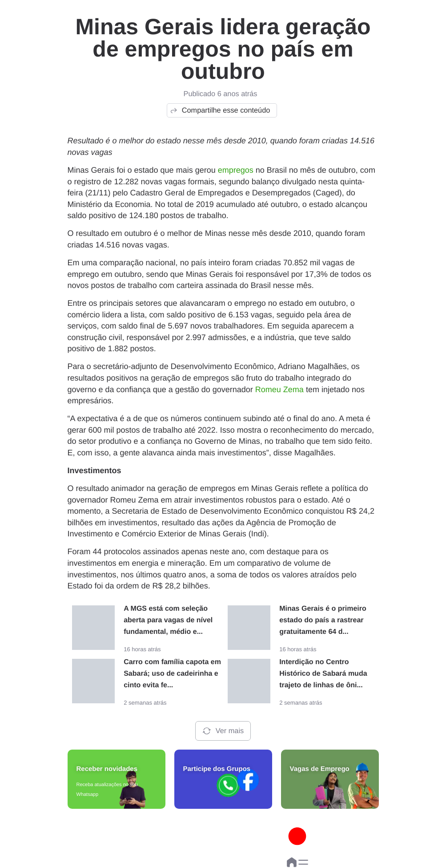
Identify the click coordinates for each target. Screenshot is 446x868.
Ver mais (223, 731)
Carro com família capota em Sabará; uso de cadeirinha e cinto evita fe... (172, 674)
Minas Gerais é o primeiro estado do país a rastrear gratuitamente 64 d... (323, 620)
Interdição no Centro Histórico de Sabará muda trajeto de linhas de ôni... (323, 674)
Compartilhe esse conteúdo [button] (220, 110)
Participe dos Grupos (217, 769)
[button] (303, 862)
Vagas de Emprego (320, 769)
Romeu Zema (279, 389)
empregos (236, 170)
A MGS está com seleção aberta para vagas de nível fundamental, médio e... (168, 620)
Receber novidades (107, 769)
